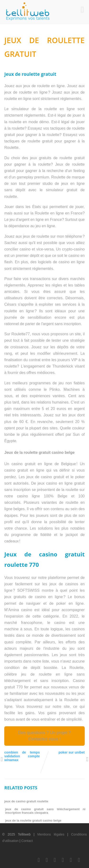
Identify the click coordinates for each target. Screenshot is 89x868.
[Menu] (82, 10)
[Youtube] (63, 860)
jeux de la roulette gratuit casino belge (33, 820)
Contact (27, 841)
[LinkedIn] (55, 860)
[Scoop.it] (79, 860)
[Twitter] (47, 860)
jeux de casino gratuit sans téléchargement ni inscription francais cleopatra (45, 811)
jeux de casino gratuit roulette (26, 801)
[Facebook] (39, 860)
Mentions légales (51, 834)
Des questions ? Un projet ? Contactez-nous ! (44, 736)
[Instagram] (71, 860)
